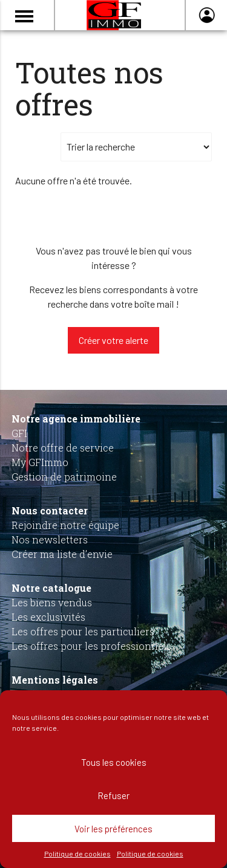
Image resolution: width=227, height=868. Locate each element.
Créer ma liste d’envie (62, 554)
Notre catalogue (51, 588)
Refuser (113, 795)
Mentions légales (55, 680)
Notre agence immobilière (76, 419)
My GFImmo (40, 462)
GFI (19, 433)
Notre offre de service (63, 448)
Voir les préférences (113, 829)
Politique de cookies (77, 853)
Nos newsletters (50, 539)
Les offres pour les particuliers (83, 631)
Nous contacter (50, 510)
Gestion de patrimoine (64, 477)
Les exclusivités (48, 617)
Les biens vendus (52, 602)
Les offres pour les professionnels (91, 646)
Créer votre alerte (113, 340)
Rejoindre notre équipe (65, 525)
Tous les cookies (114, 762)
